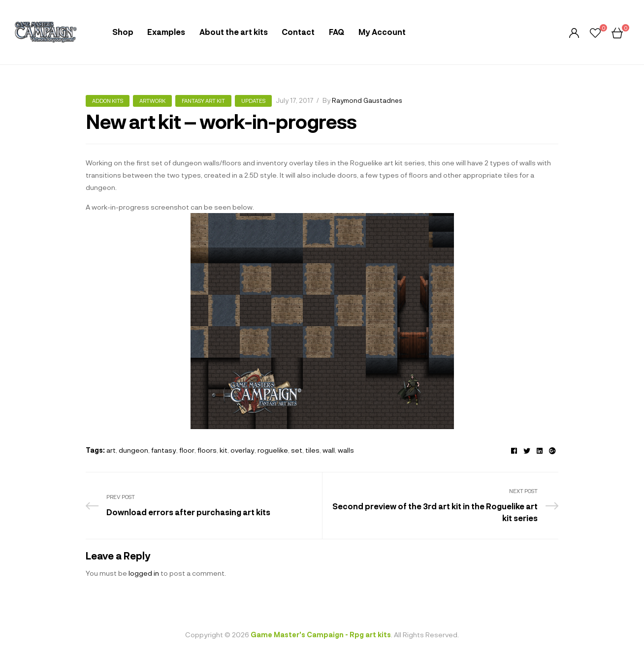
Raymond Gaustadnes (367, 100)
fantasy (164, 450)
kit (224, 450)
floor (187, 450)
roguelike (273, 450)
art (111, 450)
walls (346, 450)
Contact (298, 32)
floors (207, 450)
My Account (382, 32)
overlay (242, 450)
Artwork (152, 101)
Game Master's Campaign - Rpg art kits (321, 635)
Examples (166, 32)
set (297, 450)
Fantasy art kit (203, 101)
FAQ (337, 32)
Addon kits (108, 101)
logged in (144, 573)
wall (329, 450)
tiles (312, 450)
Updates (253, 101)
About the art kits (234, 32)
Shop (123, 32)
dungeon (133, 450)
